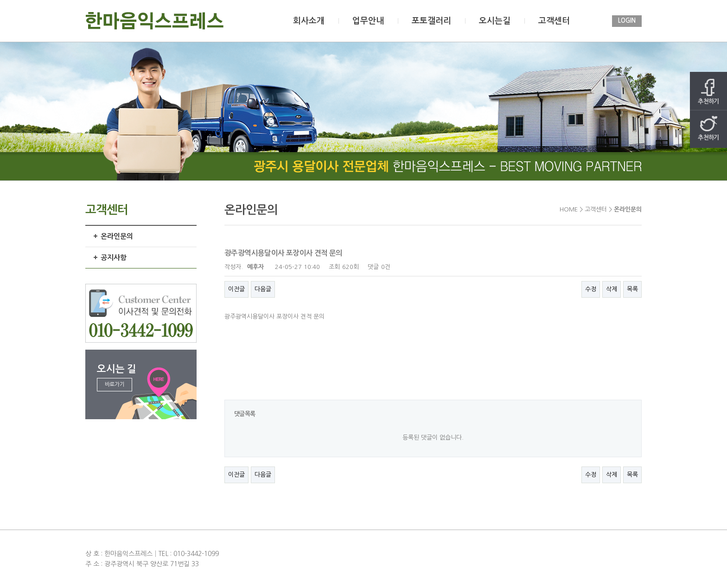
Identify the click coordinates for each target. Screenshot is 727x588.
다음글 (263, 289)
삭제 (612, 289)
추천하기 (708, 92)
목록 (632, 289)
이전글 (236, 289)
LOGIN (627, 21)
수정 (591, 289)
